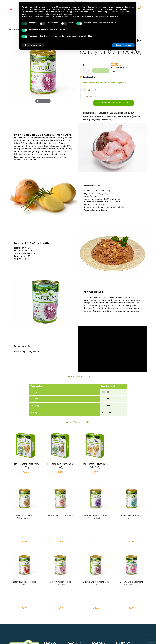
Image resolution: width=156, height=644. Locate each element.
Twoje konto (98, 606)
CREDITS (27, 627)
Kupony (95, 629)
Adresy (94, 625)
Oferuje (47, 611)
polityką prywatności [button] (106, 7)
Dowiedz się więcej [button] (33, 45)
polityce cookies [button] (122, 9)
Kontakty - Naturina (76, 617)
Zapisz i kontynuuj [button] (123, 45)
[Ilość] (85, 71)
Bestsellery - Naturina (53, 615)
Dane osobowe (98, 611)
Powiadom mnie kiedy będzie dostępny (114, 103)
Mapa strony (73, 621)
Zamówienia (97, 615)
